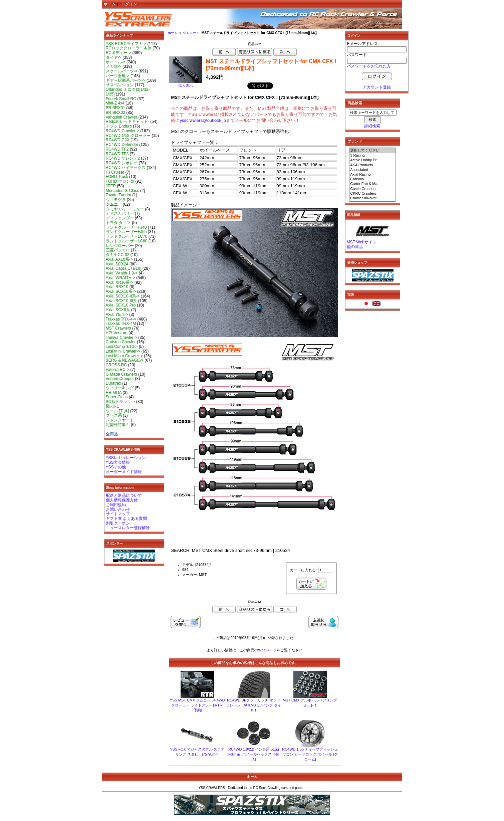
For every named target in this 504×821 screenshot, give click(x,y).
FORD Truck (117, 177)
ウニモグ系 (116, 200)
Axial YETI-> (117, 315)
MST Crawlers (118, 328)
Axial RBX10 (117, 287)
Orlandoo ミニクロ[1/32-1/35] (128, 92)
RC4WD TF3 (117, 154)
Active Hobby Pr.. (372, 160)
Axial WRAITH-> (120, 278)
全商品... (113, 434)
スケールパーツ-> (122, 71)
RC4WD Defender (122, 145)
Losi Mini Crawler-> (123, 351)
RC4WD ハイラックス (126, 168)
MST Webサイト (362, 242)
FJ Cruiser (115, 172)
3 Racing (372, 156)
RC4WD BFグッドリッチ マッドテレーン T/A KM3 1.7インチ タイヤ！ (254, 705)
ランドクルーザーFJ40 (126, 227)
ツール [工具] (117, 411)
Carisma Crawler (121, 342)
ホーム (110, 4)
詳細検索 (372, 126)
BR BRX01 (115, 108)
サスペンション (120, 85)
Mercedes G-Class (122, 191)
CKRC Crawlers (372, 194)
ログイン (129, 4)
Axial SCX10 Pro (121, 305)
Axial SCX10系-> (121, 291)
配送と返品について (124, 495)
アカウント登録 (377, 87)
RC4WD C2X (118, 140)
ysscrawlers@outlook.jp (203, 120)
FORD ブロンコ (120, 181)
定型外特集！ (118, 425)
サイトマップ (118, 514)
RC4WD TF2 (117, 149)
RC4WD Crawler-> (122, 131)
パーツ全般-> (118, 76)
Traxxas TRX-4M (121, 324)
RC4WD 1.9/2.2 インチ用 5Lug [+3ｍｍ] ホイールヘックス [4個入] (254, 754)
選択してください (372, 151)
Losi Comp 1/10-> (122, 347)
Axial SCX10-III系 (121, 301)
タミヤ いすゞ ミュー (125, 209)
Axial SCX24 (117, 264)
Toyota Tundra (119, 195)
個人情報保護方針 (122, 500)
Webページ (267, 650)
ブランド (355, 141)
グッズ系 (114, 415)
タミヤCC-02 (118, 255)
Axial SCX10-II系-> (123, 296)
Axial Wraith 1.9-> (122, 273)
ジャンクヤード (120, 420)
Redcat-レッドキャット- (128, 122)
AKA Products (372, 165)
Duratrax (113, 383)
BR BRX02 (115, 113)
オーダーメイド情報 (124, 472)
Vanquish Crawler (122, 117)
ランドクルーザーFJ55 (126, 232)
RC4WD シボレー (122, 163)
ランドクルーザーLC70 (127, 236)
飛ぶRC (113, 406)
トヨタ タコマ (118, 223)
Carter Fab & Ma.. (372, 184)
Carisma (372, 179)
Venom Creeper (120, 379)
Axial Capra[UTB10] (124, 268)
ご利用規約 (116, 505)
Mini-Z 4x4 (115, 103)
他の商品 (355, 247)
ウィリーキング (120, 388)
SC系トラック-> (120, 402)
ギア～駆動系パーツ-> (126, 80)
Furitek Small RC (121, 99)
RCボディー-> (119, 53)
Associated (372, 170)
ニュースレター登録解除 (128, 528)
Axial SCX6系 (118, 310)
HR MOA (114, 393)
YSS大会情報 (118, 462)
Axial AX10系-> (119, 259)
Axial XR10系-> (120, 282)
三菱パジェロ (118, 250)
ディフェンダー (120, 218)
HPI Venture (117, 333)
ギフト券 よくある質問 (126, 519)
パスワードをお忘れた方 (369, 66)
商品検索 (355, 103)
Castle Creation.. (372, 189)
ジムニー (190, 33)
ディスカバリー (120, 213)
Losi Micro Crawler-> (124, 356)
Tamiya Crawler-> (121, 338)
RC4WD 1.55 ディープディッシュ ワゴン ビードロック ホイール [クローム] (310, 754)
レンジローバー (120, 246)
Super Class (117, 397)
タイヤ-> (114, 57)
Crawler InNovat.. (372, 198)
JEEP (111, 186)
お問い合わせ (118, 509)
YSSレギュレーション (126, 458)
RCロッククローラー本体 (129, 48)
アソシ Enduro (119, 126)
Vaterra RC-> (118, 370)
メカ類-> (114, 66)
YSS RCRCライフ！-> (126, 44)
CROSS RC (116, 365)
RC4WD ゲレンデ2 (123, 158)
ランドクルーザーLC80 (127, 241)
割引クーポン (118, 523)
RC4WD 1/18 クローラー (128, 136)
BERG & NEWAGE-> (125, 360)
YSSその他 (116, 467)
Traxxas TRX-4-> (121, 319)
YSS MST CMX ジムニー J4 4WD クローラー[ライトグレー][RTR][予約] (197, 705)
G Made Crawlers (121, 374)
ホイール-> (116, 62)
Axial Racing (372, 175)
